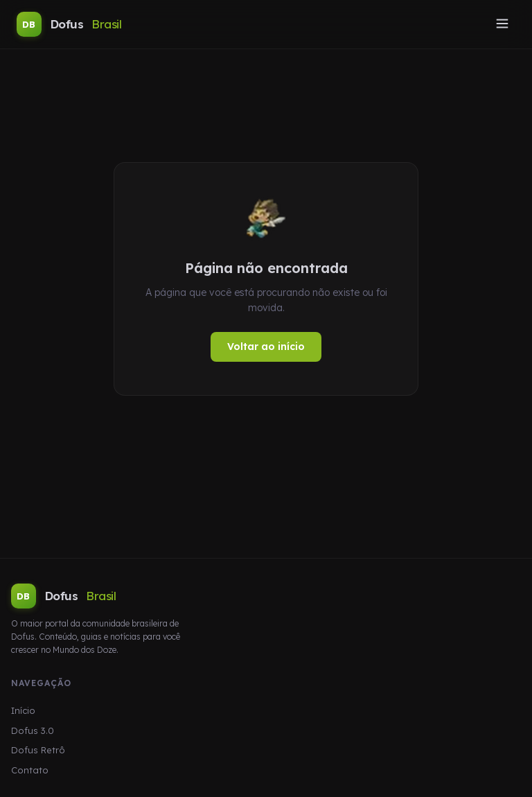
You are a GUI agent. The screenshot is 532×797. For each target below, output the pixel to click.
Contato (30, 770)
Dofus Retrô (38, 750)
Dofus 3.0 (33, 730)
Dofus (69, 24)
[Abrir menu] (502, 25)
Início (23, 710)
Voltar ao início (266, 347)
